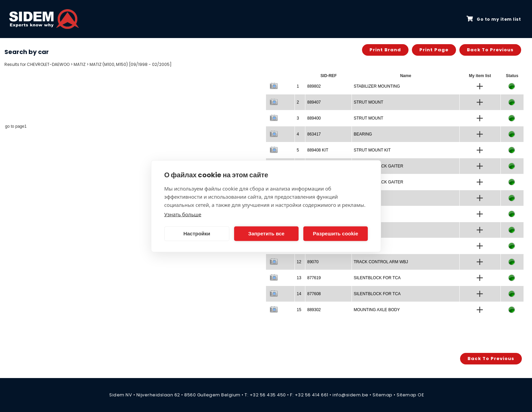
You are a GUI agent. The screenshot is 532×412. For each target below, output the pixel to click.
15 (299, 310)
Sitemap (383, 395)
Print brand (385, 50)
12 (299, 262)
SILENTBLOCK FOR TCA (377, 278)
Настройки (197, 234)
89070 (313, 262)
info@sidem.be (350, 395)
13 (299, 278)
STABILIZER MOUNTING (377, 86)
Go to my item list (494, 19)
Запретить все (267, 234)
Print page (434, 50)
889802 (314, 86)
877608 (314, 294)
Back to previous (490, 50)
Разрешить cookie (335, 234)
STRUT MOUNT (368, 102)
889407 (314, 102)
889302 (314, 310)
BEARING (363, 134)
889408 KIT (318, 150)
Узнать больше (183, 214)
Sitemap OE (410, 395)
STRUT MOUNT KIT (372, 150)
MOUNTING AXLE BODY (377, 310)
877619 (314, 278)
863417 (314, 134)
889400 (314, 118)
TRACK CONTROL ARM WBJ (381, 262)
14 (299, 294)
